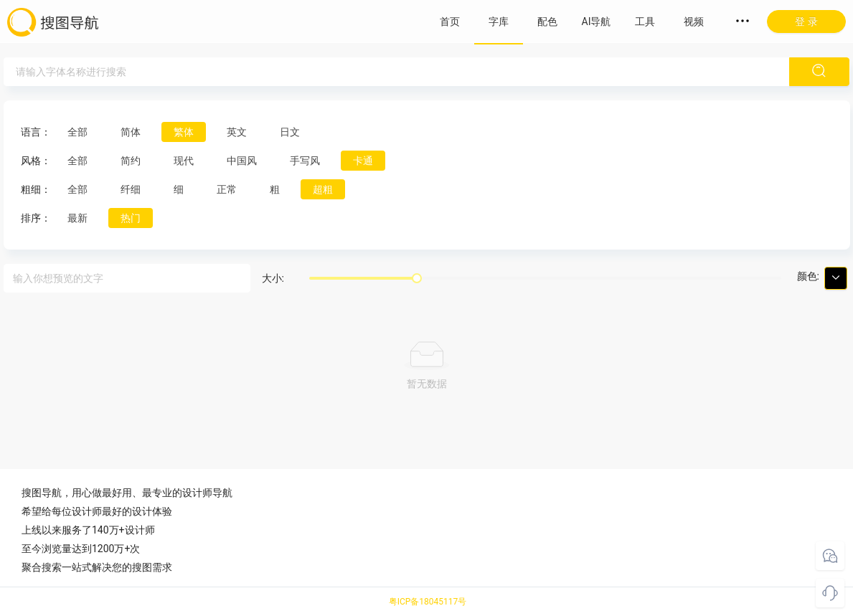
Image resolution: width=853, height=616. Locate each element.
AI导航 (597, 22)
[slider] (417, 278)
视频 (694, 22)
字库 (499, 22)
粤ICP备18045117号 (428, 602)
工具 (645, 22)
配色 (547, 22)
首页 (450, 22)
